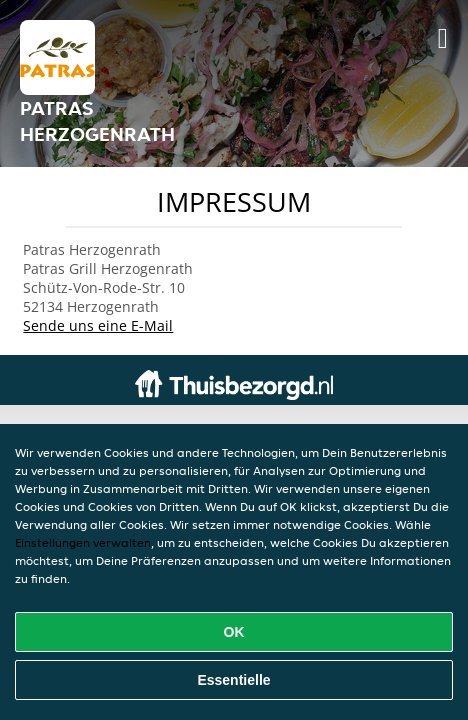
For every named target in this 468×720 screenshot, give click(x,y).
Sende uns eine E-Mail (98, 325)
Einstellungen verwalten (83, 542)
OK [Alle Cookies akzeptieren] (234, 632)
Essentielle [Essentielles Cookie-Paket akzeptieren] (233, 680)
